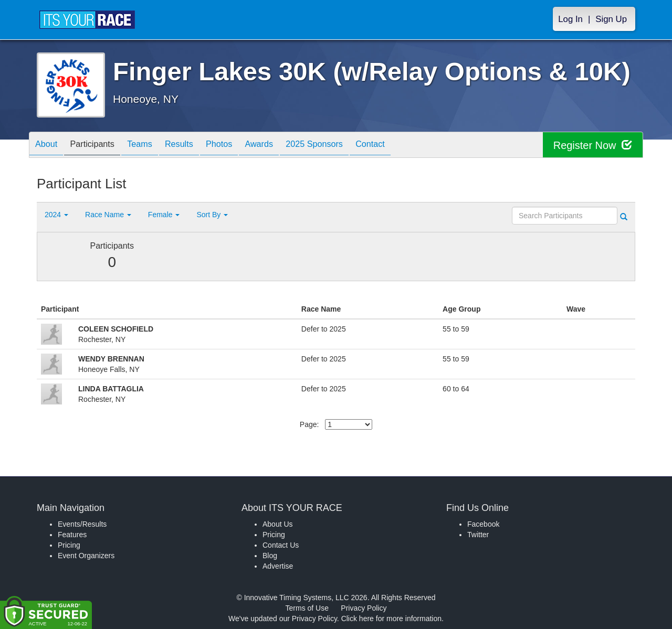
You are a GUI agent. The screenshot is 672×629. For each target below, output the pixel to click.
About (49, 146)
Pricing (69, 545)
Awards (288, 146)
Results (197, 146)
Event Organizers (86, 556)
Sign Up (611, 19)
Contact (411, 146)
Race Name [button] (108, 215)
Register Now (592, 145)
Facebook (483, 524)
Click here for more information (391, 619)
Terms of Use (307, 608)
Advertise (278, 566)
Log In (570, 19)
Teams (153, 146)
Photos (243, 146)
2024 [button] (56, 215)
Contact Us (281, 545)
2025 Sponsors (349, 146)
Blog (270, 556)
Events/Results (82, 524)
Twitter (478, 535)
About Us (278, 524)
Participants (100, 146)
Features (72, 535)
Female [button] (164, 215)
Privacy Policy (364, 608)
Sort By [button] (212, 215)
